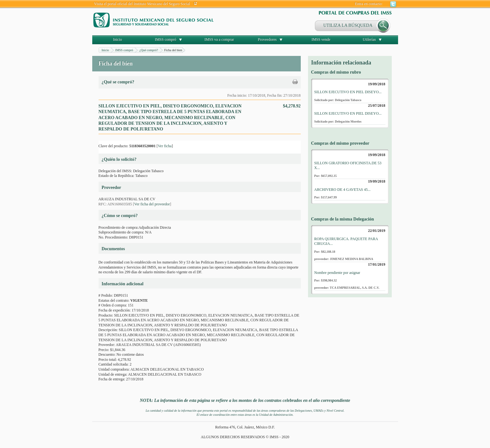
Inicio (118, 39)
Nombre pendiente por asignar (337, 273)
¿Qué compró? (149, 50)
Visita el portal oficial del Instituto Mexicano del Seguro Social (142, 4)
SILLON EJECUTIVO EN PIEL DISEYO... (348, 92)
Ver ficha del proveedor (152, 204)
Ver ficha (165, 146)
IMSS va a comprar (219, 39)
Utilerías (369, 39)
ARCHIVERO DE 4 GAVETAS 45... (343, 190)
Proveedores (267, 39)
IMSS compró (166, 39)
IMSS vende (321, 39)
